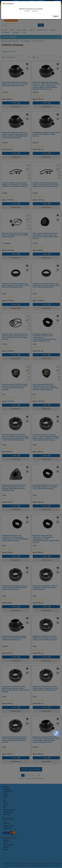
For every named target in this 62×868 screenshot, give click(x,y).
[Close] (59, 3)
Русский (27, 11)
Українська (35, 11)
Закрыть (56, 16)
